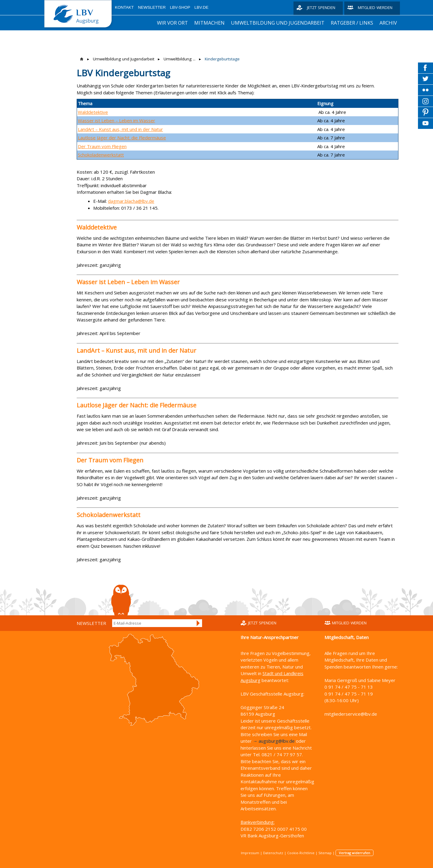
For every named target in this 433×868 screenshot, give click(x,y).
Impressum (250, 853)
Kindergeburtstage (222, 59)
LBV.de (202, 7)
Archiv (388, 23)
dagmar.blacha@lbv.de (131, 201)
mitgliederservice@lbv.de (351, 714)
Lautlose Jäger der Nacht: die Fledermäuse (122, 138)
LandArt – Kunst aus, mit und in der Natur (120, 129)
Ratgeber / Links (352, 23)
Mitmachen (209, 23)
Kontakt (124, 7)
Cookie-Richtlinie (301, 853)
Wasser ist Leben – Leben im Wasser (117, 120)
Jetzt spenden (321, 8)
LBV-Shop (180, 7)
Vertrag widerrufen (355, 853)
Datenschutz (273, 853)
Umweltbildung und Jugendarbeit (278, 23)
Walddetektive (93, 112)
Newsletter (152, 7)
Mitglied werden (375, 8)
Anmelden (198, 623)
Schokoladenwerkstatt (101, 155)
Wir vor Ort (172, 23)
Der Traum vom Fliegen (102, 146)
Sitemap (325, 853)
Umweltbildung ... (180, 59)
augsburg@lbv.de (277, 741)
